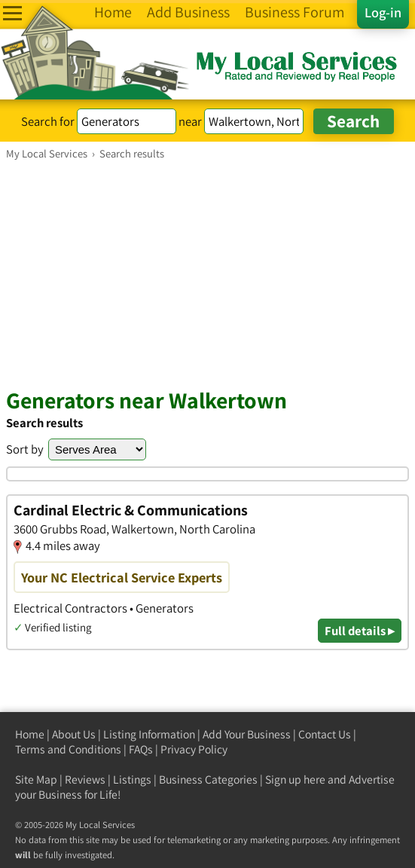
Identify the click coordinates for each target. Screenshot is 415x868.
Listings (132, 779)
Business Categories (208, 779)
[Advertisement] (207, 274)
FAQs (141, 749)
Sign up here (295, 779)
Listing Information (149, 734)
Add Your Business (247, 734)
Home (30, 734)
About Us (74, 734)
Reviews (85, 779)
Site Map (36, 779)
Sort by (25, 449)
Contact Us (325, 734)
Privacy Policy (194, 749)
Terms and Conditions (68, 749)
